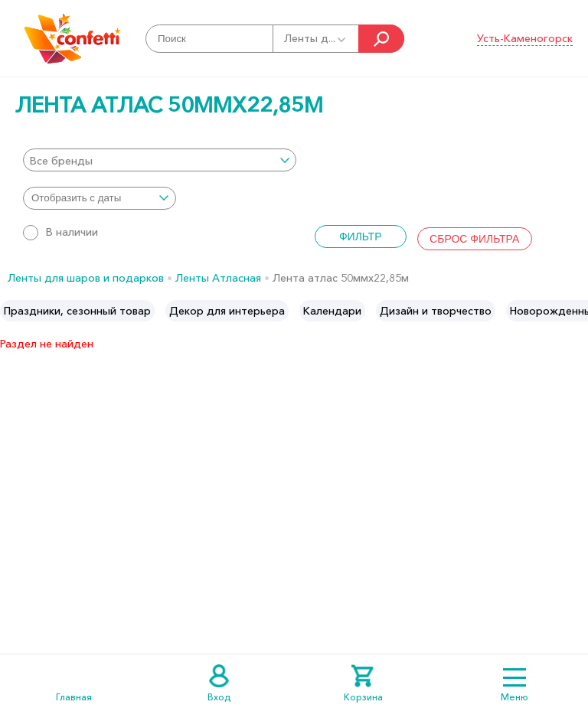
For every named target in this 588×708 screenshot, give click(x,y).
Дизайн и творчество (436, 311)
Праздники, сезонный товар (77, 311)
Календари (332, 311)
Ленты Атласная (218, 278)
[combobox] (160, 160)
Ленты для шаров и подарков (86, 278)
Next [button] (575, 311)
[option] (77, 311)
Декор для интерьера (227, 311)
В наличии (60, 232)
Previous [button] (13, 311)
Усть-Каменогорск (525, 38)
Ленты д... (316, 38)
